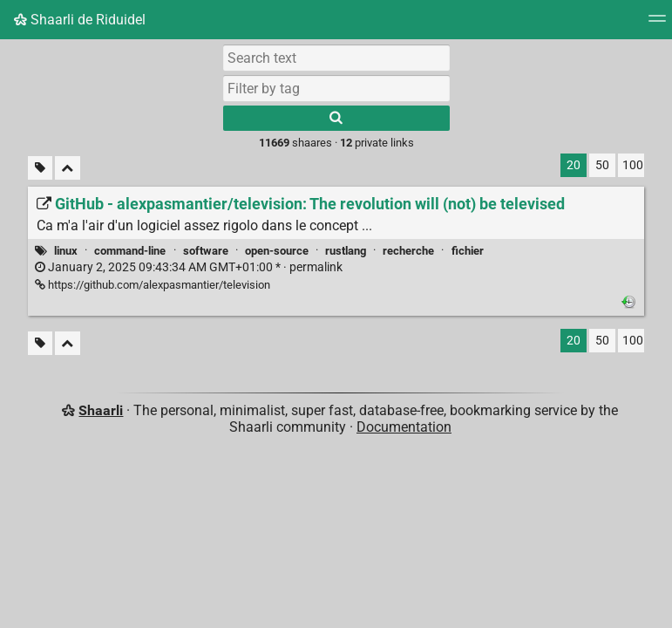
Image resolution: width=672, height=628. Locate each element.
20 (574, 165)
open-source (277, 251)
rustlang (346, 251)
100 (633, 165)
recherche (408, 251)
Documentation (404, 427)
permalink (189, 267)
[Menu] (657, 24)
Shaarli (101, 410)
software (206, 251)
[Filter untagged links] (40, 168)
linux (66, 251)
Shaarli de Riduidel (80, 20)
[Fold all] (68, 168)
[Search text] (336, 58)
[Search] (336, 118)
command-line (130, 251)
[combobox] (336, 88)
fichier (468, 251)
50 (602, 165)
